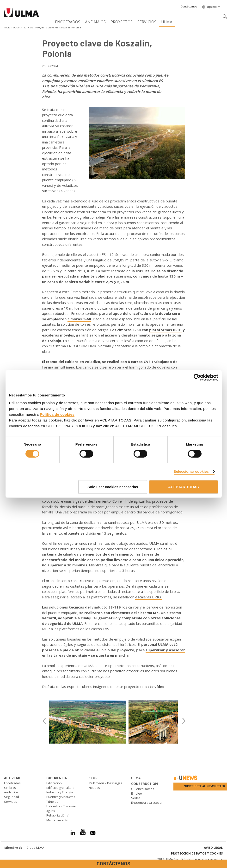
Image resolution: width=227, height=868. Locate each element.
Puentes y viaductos (61, 797)
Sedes (136, 798)
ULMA (167, 22)
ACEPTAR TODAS (184, 487)
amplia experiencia (62, 666)
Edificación (54, 783)
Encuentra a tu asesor (147, 803)
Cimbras (10, 788)
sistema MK (148, 613)
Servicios (147, 22)
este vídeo (155, 687)
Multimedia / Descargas (105, 783)
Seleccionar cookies (191, 471)
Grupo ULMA (35, 848)
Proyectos (122, 22)
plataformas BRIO (165, 330)
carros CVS (141, 362)
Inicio (7, 27)
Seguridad (12, 797)
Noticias (28, 27)
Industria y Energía (60, 792)
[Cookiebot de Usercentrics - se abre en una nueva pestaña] (197, 378)
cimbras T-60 (79, 319)
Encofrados (68, 22)
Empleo (137, 793)
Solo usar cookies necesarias (113, 487)
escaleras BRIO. (148, 597)
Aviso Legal (213, 848)
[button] (189, 6)
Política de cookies (57, 414)
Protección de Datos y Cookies (197, 853)
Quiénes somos (143, 789)
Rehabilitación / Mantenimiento (57, 818)
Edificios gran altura (60, 788)
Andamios (95, 22)
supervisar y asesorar (165, 650)
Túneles (52, 802)
